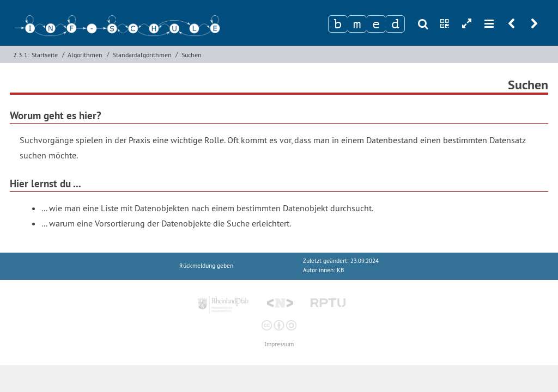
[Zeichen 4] (395, 24)
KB (340, 270)
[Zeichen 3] (376, 24)
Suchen (192, 55)
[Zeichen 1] (338, 24)
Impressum (279, 344)
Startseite (45, 55)
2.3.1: (21, 55)
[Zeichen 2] (357, 24)
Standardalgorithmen (142, 55)
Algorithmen (85, 55)
